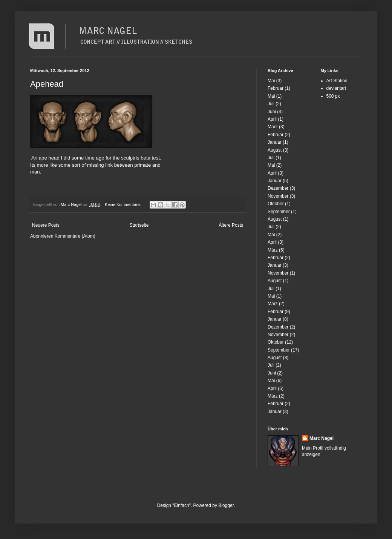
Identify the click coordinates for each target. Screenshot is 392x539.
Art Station (337, 81)
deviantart (336, 88)
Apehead (47, 84)
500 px (333, 96)
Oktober (276, 204)
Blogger (226, 505)
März (273, 127)
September (279, 212)
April (272, 119)
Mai (271, 81)
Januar (275, 142)
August (275, 150)
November (278, 196)
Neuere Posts (46, 225)
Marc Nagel (322, 438)
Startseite (139, 225)
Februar (276, 88)
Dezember (278, 188)
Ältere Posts (231, 225)
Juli (271, 104)
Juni (272, 112)
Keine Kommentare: (123, 204)
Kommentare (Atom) (75, 236)
